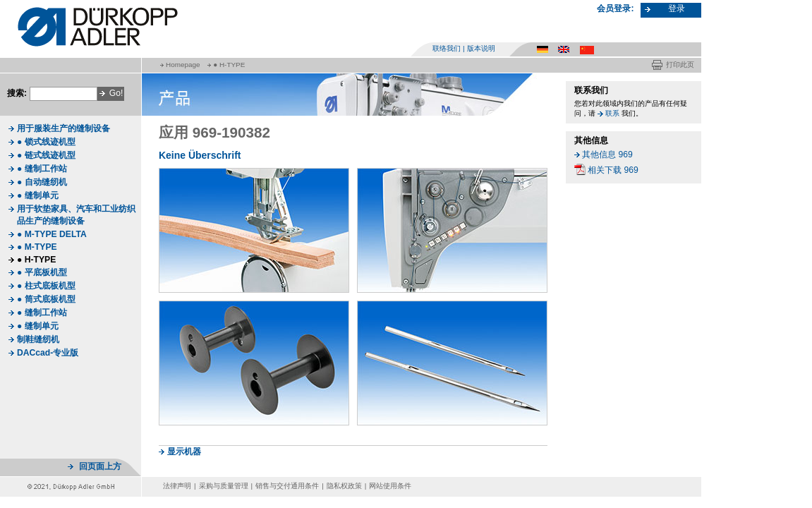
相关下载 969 (613, 170)
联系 (612, 113)
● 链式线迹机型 (46, 155)
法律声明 (177, 486)
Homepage (183, 65)
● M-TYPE (37, 247)
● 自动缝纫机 (42, 182)
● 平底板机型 (42, 272)
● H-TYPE (229, 65)
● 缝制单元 (38, 195)
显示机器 (184, 452)
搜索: (17, 93)
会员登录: (615, 8)
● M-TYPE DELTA (52, 234)
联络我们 (447, 48)
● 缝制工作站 (42, 169)
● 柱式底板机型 (46, 286)
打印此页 (680, 65)
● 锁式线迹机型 (46, 142)
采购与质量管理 (224, 486)
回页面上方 (100, 466)
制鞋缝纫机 (38, 339)
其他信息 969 (607, 155)
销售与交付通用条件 (287, 486)
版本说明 (481, 48)
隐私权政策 (344, 486)
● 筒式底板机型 (46, 299)
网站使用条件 (390, 486)
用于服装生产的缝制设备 (63, 128)
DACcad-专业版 (48, 353)
